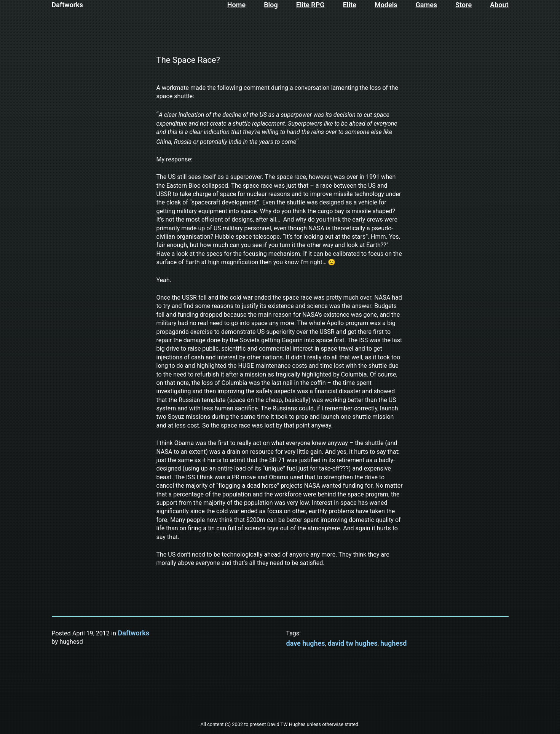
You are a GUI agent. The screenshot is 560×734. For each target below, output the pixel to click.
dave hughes (306, 643)
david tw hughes (353, 643)
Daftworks (68, 5)
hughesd (393, 643)
